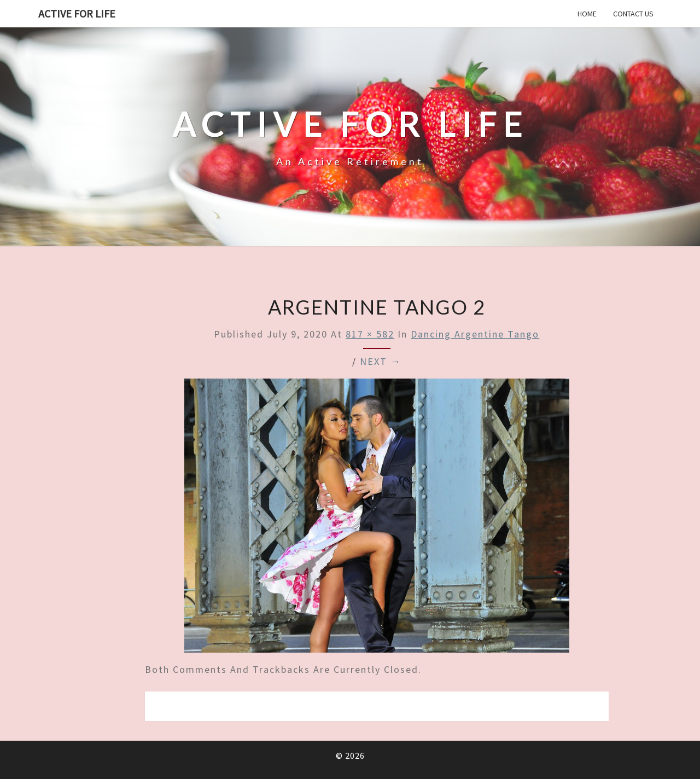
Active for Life (77, 13)
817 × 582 (370, 334)
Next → (381, 361)
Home (587, 14)
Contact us (633, 14)
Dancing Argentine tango (475, 334)
